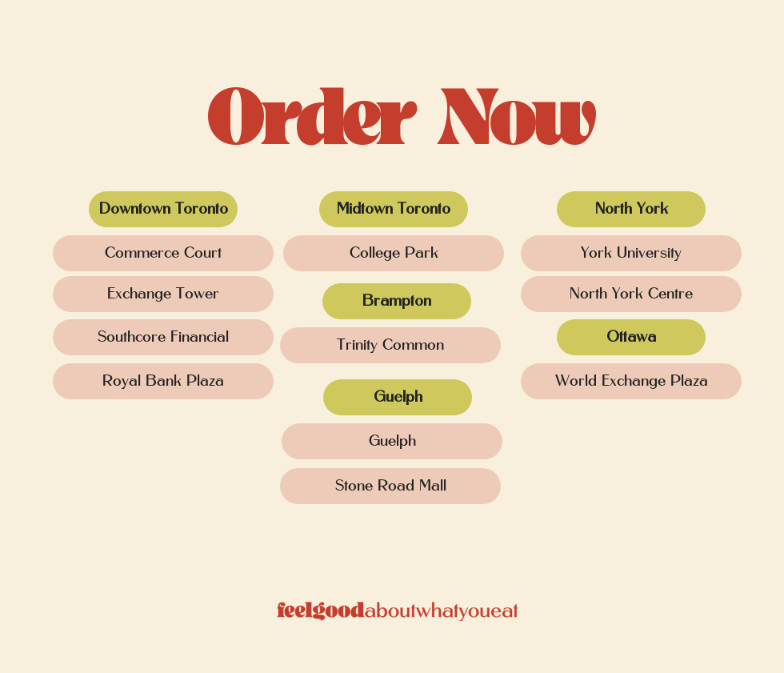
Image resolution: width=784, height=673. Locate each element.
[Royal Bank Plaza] (163, 381)
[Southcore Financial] (163, 337)
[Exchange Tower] (163, 294)
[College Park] (394, 253)
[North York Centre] (631, 294)
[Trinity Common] (390, 345)
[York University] (631, 253)
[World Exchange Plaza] (631, 381)
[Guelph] (392, 441)
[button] (163, 209)
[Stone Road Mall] (390, 486)
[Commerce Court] (163, 253)
